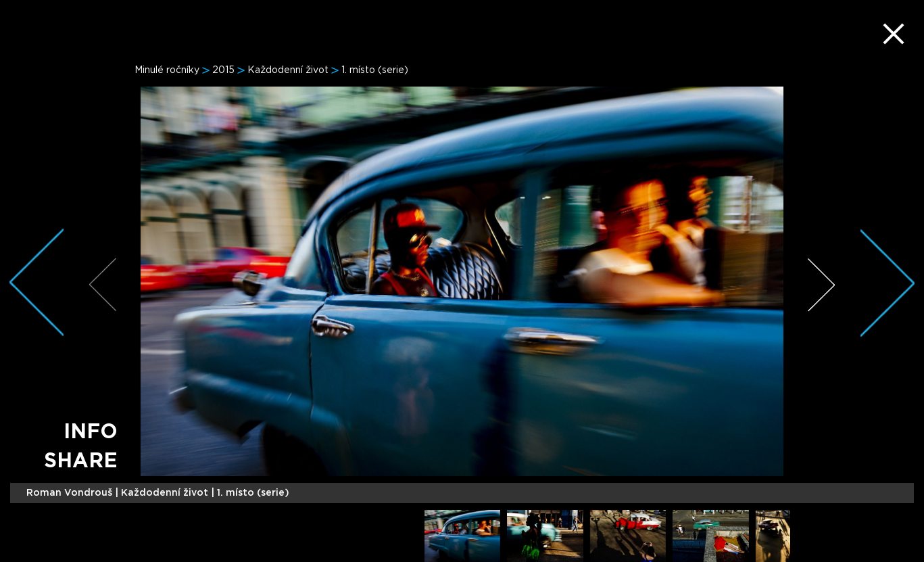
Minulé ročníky (167, 70)
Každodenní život (288, 70)
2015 (223, 70)
